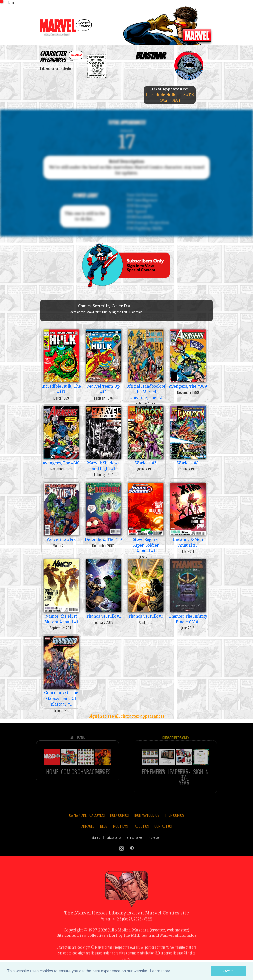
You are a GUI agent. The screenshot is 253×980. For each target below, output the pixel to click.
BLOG (104, 839)
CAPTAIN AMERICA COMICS (87, 827)
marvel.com (155, 850)
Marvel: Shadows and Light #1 (103, 438)
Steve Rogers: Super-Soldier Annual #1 (146, 517)
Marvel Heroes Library (100, 925)
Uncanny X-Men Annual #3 (188, 514)
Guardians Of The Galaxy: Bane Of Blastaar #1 (61, 671)
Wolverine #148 (61, 512)
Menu (12, 3)
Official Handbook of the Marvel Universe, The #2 (146, 364)
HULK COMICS (119, 827)
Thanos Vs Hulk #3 (146, 588)
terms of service (135, 850)
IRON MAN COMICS (147, 827)
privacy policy (114, 850)
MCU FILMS (120, 839)
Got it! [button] (229, 971)
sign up (96, 850)
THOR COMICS (174, 827)
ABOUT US (142, 839)
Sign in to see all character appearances (127, 716)
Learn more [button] (160, 971)
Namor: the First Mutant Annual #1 (61, 591)
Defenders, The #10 (103, 512)
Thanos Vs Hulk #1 (103, 588)
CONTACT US (163, 839)
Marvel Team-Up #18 (103, 361)
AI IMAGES (88, 839)
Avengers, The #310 (61, 435)
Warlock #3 (146, 435)
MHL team (141, 948)
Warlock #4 (188, 435)
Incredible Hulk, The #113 (61, 361)
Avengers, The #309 (188, 358)
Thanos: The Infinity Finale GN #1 (188, 591)
